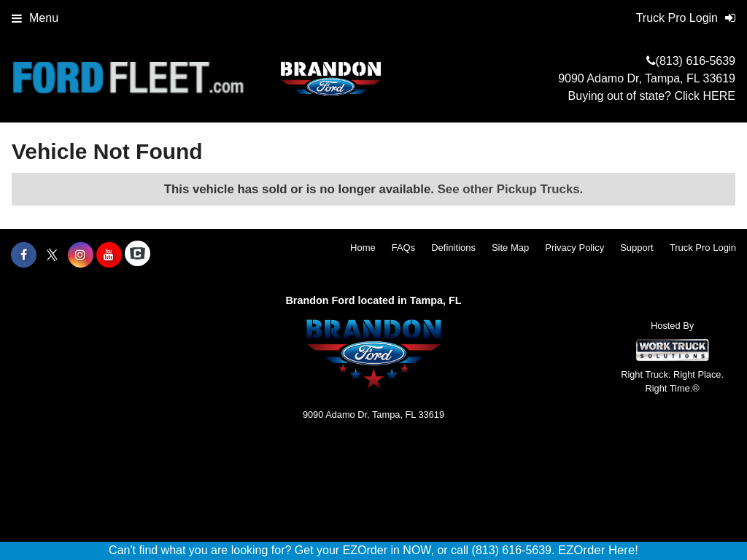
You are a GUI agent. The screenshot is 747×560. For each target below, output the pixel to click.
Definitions (453, 248)
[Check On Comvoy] (138, 255)
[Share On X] (52, 255)
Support (637, 248)
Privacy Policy (574, 248)
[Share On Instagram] (81, 255)
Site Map (510, 248)
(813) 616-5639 (696, 61)
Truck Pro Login (703, 248)
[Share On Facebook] (24, 255)
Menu (35, 18)
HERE (719, 96)
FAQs (404, 248)
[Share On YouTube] (109, 255)
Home (363, 248)
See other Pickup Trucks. (511, 189)
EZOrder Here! (598, 550)
